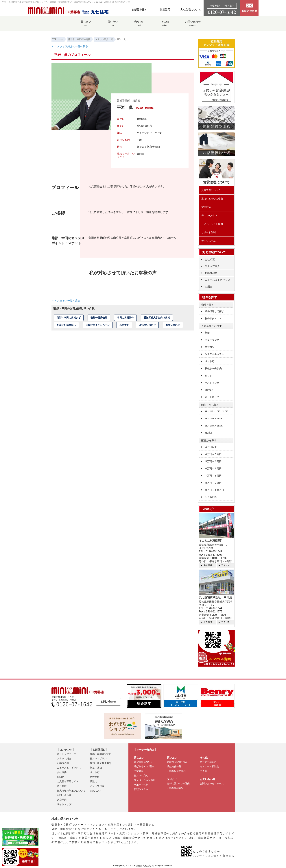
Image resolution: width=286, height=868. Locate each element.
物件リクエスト (213, 318)
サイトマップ (64, 804)
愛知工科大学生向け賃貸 (157, 318)
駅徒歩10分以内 (213, 369)
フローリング (212, 340)
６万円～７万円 (213, 469)
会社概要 (210, 259)
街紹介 (208, 287)
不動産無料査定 (175, 788)
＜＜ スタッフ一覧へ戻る (66, 301)
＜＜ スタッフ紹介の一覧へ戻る (70, 46)
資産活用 (165, 10)
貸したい (86, 25)
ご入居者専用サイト (68, 781)
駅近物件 (95, 777)
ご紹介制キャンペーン (98, 325)
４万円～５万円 (213, 454)
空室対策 (206, 207)
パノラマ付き (97, 786)
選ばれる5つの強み (177, 762)
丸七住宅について (191, 10)
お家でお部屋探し (66, 325)
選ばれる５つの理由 (212, 199)
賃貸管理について (211, 190)
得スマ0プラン (209, 216)
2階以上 (209, 390)
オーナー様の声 (208, 762)
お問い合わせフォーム (212, 783)
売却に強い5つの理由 (178, 783)
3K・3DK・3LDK (214, 426)
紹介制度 (62, 786)
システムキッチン (214, 354)
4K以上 (209, 433)
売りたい (139, 25)
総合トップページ (67, 754)
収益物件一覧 (174, 766)
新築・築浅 (96, 768)
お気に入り (96, 791)
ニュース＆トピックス (217, 280)
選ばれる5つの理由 (144, 766)
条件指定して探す (214, 311)
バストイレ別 (212, 383)
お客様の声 (211, 273)
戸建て (94, 781)
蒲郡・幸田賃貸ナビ (101, 754)
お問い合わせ (193, 25)
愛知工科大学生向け (101, 763)
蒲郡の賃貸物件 (99, 318)
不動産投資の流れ (176, 771)
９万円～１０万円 (214, 490)
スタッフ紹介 (212, 266)
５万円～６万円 (213, 461)
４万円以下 (211, 447)
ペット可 (210, 361)
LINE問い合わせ (147, 325)
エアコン (210, 347)
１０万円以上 (212, 497)
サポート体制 (208, 232)
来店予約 (124, 325)
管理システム (208, 241)
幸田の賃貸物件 (125, 318)
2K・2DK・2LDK (214, 419)
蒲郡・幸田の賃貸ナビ (69, 318)
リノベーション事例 (212, 224)
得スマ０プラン (98, 759)
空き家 (203, 771)
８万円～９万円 (213, 483)
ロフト (208, 376)
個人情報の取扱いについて (71, 791)
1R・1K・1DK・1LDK (216, 411)
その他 (165, 25)
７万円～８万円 (213, 476)
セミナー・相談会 (209, 766)
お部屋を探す (139, 10)
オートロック (212, 397)
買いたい (113, 25)
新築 (207, 333)
